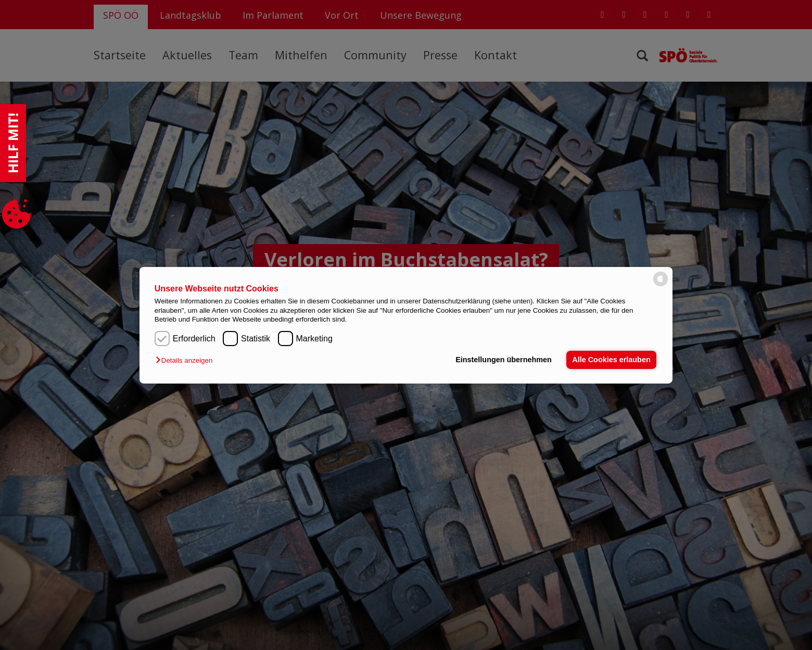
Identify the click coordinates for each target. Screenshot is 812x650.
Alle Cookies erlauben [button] (611, 360)
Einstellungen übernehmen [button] (504, 360)
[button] (187, 360)
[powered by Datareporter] (661, 285)
